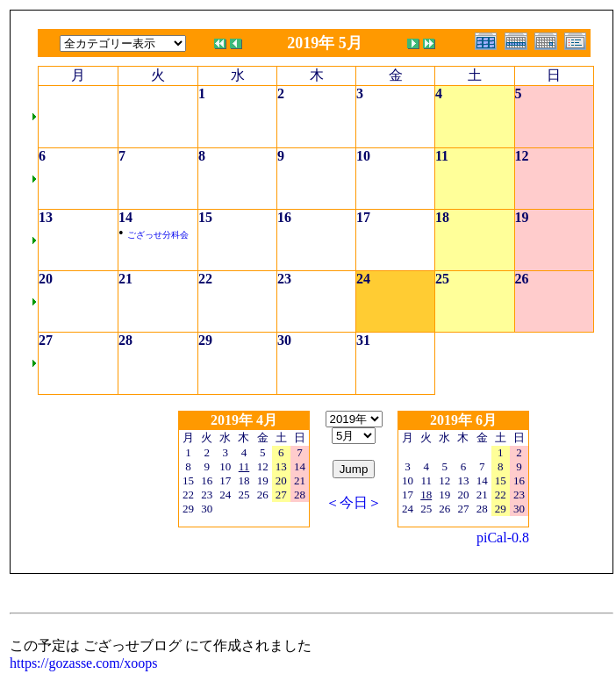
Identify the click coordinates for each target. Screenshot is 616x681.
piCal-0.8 (503, 538)
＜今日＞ (354, 502)
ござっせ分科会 (158, 235)
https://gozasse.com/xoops (83, 663)
